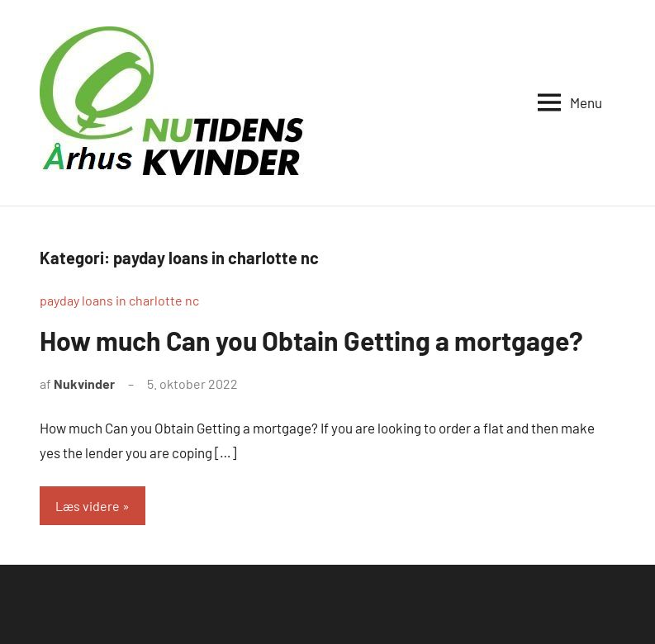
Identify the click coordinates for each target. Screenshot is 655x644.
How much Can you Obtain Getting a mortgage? (311, 340)
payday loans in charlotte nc (119, 300)
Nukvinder (84, 384)
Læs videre (88, 506)
